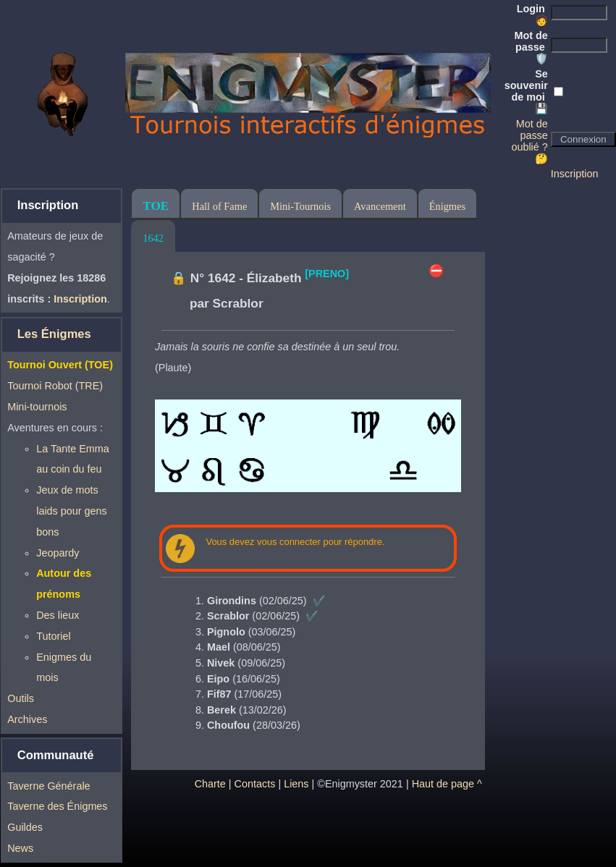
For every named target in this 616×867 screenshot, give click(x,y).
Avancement (380, 206)
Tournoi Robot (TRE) (55, 386)
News (20, 848)
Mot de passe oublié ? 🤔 (529, 141)
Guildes (25, 827)
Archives (27, 719)
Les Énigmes (54, 334)
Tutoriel (53, 636)
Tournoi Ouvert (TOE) (60, 365)
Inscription (575, 174)
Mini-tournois (37, 407)
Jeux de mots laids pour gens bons (72, 511)
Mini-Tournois (300, 206)
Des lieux (58, 615)
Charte (210, 784)
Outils (21, 698)
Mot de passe (531, 47)
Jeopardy (58, 553)
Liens (296, 784)
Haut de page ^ (447, 784)
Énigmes (447, 206)
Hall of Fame (219, 206)
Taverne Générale (48, 786)
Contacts (255, 784)
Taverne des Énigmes (57, 806)
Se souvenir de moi (526, 91)
